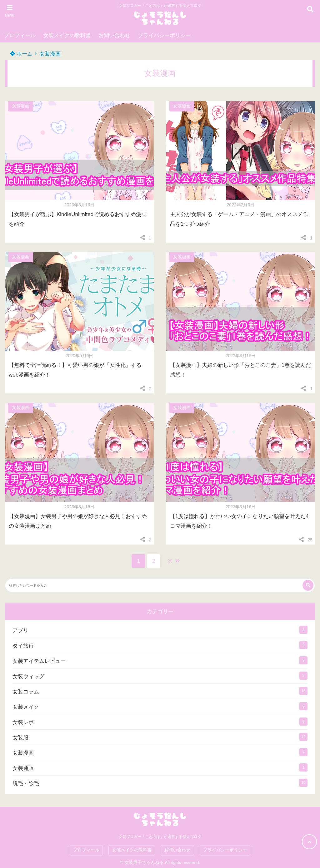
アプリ (20, 631)
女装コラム (26, 692)
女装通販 (23, 768)
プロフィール (20, 35)
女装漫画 (50, 54)
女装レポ (23, 722)
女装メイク (26, 707)
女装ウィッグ (28, 676)
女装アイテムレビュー (39, 661)
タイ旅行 (23, 646)
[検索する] (308, 585)
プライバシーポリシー (164, 35)
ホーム (21, 54)
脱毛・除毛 (26, 784)
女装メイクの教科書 (67, 35)
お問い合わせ (114, 35)
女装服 (20, 738)
